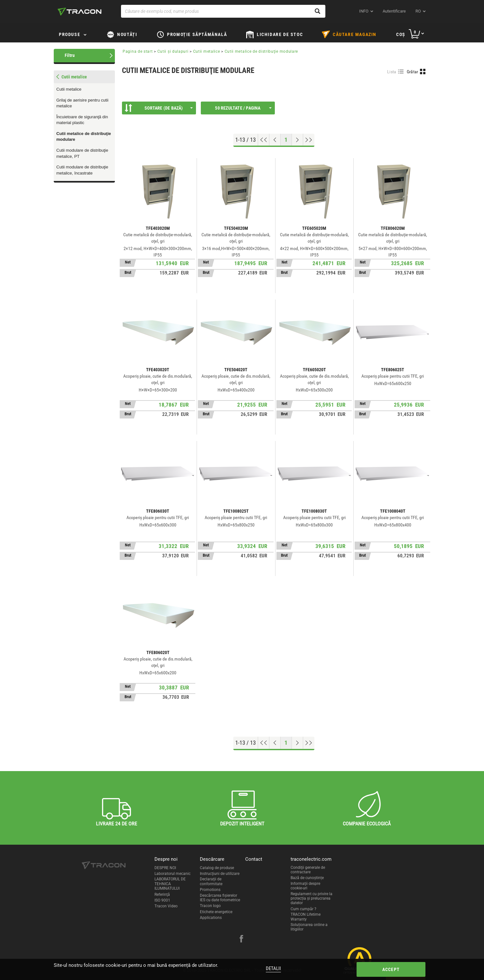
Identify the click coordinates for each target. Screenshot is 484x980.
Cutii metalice (69, 89)
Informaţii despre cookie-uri (305, 886)
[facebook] (241, 940)
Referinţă (162, 895)
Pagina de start (138, 51)
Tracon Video (166, 906)
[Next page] (298, 140)
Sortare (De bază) (159, 108)
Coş (401, 34)
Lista (392, 72)
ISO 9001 (162, 900)
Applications (211, 918)
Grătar (413, 72)
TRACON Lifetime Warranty (306, 917)
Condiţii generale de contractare (308, 870)
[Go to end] (309, 140)
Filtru (70, 55)
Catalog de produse (217, 868)
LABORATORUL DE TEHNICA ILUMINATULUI (170, 884)
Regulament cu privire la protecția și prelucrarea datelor (312, 899)
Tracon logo (210, 906)
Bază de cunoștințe (307, 878)
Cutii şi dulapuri (174, 51)
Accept (391, 969)
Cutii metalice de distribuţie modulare (84, 137)
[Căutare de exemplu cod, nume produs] (223, 11)
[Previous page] (275, 140)
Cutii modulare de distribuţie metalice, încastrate (82, 170)
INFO (364, 11)
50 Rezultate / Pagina (243, 108)
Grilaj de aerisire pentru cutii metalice (82, 103)
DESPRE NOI (165, 868)
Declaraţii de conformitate (211, 881)
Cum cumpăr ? (303, 909)
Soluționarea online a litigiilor (309, 927)
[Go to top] (264, 140)
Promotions (210, 890)
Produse (70, 34)
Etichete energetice (216, 912)
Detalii (273, 968)
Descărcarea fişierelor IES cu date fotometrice (220, 898)
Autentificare (394, 11)
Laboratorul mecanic (172, 874)
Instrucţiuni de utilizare (220, 874)
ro (418, 11)
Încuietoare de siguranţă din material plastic (82, 120)
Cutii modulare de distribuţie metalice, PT (82, 153)
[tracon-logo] (79, 12)
